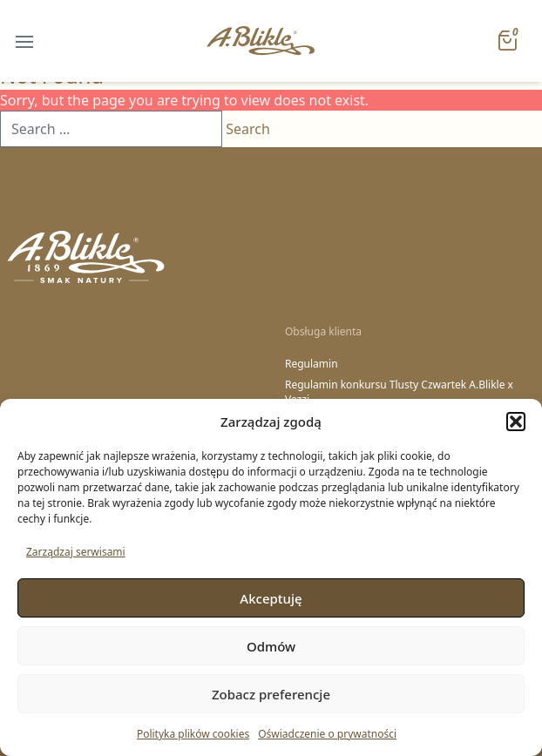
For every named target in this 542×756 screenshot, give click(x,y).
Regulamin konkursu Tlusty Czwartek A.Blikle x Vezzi (399, 392)
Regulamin (312, 364)
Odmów (271, 646)
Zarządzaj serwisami (76, 552)
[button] (516, 422)
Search (248, 129)
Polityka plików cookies (193, 734)
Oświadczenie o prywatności (327, 734)
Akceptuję (271, 598)
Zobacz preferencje (271, 694)
